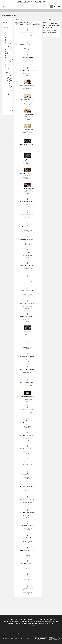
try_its (8, 107)
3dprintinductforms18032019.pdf (29, 32)
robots (7, 63)
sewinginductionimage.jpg (28, 396)
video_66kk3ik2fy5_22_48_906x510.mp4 (31, 576)
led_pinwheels (11, 93)
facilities (8, 35)
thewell (7, 65)
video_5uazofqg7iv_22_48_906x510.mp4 (31, 551)
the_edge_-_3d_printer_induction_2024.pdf (32, 461)
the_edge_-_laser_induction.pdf (29, 487)
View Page (6, 11)
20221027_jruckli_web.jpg (28, 159)
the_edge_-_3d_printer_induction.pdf (30, 436)
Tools (56, 6)
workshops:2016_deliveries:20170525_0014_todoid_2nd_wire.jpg (51, 26)
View (45, 19)
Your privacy (19, 633)
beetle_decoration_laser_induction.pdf (31, 201)
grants (7, 39)
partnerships (9, 49)
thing (7, 67)
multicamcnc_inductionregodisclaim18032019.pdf (34, 316)
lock (8, 95)
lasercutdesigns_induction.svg (28, 304)
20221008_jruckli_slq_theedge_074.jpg (31, 100)
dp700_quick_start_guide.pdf (28, 214)
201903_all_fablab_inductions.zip (29, 45)
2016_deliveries (11, 79)
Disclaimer (11, 633)
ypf (6, 113)
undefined (8, 69)
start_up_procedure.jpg (28, 423)
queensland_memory (11, 59)
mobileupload (9, 47)
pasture (9, 99)
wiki (6, 73)
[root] (6, 27)
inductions (10, 89)
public (7, 57)
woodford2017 (11, 111)
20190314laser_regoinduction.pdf (29, 58)
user (7, 71)
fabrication (9, 33)
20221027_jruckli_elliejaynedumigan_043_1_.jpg (33, 144)
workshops (9, 75)
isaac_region (9, 43)
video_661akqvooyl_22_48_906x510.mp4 (32, 589)
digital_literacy (10, 29)
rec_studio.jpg (28, 331)
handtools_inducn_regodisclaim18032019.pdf (32, 278)
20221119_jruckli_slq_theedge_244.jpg (30, 174)
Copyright (4, 633)
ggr (6, 37)
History (56, 19)
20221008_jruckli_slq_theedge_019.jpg (31, 85)
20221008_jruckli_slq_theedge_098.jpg (31, 115)
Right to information (7, 636)
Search (33, 19)
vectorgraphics (11, 109)
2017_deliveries (11, 81)
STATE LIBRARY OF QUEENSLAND (31, 2)
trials (8, 105)
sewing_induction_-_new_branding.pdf (31, 382)
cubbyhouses (10, 85)
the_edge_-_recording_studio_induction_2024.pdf (34, 499)
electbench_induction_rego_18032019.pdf (32, 240)
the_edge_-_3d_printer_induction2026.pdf (32, 448)
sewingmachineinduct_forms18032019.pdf (32, 409)
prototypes (9, 55)
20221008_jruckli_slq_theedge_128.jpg (31, 129)
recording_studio (13, 91)
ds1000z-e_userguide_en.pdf (28, 227)
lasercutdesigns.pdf (28, 291)
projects (8, 53)
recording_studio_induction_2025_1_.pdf (31, 369)
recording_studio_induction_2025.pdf (30, 357)
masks (8, 97)
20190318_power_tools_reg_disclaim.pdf (31, 70)
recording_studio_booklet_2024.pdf (30, 344)
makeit (7, 45)
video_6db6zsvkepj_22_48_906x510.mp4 (32, 563)
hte (6, 41)
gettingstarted (11, 87)
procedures (9, 51)
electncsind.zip (28, 252)
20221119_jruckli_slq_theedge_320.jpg (30, 189)
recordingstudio (10, 61)
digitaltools (9, 31)
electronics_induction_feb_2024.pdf (30, 265)
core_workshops (11, 83)
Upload (26, 19)
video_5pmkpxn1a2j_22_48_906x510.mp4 (32, 538)
